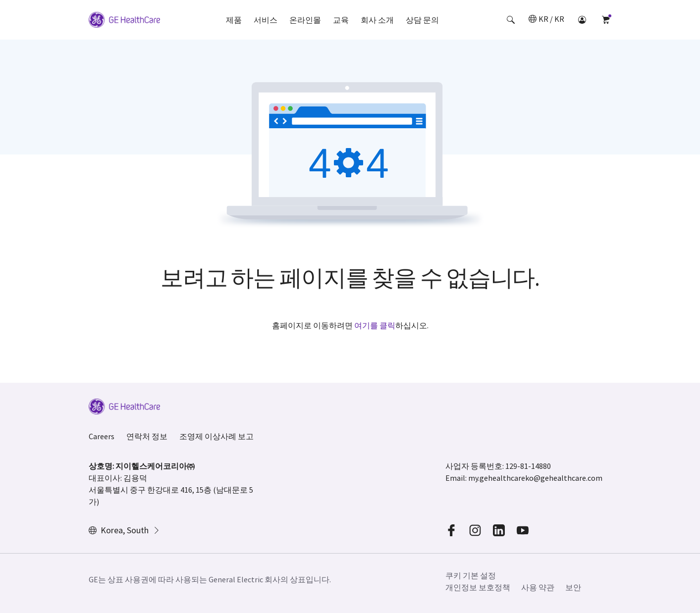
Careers (102, 436)
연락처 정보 (147, 436)
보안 (573, 587)
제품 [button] (234, 20)
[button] (511, 20)
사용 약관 (538, 587)
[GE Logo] (124, 21)
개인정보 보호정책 (478, 587)
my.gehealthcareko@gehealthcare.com (535, 478)
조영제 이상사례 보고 (216, 436)
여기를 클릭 (375, 325)
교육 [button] (341, 20)
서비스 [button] (266, 20)
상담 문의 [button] (422, 20)
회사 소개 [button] (377, 20)
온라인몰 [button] (305, 20)
